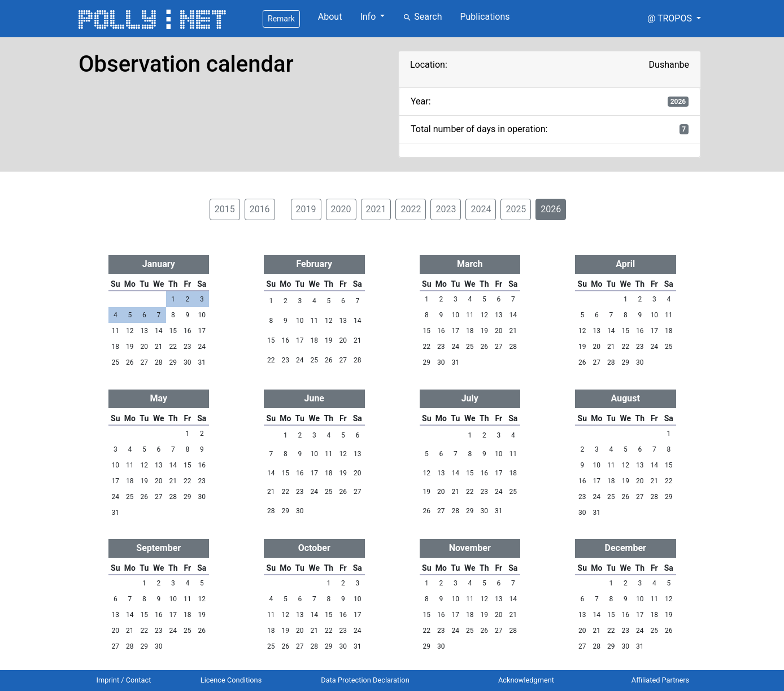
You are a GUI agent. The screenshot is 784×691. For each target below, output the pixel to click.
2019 (306, 209)
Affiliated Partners (660, 680)
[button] (674, 19)
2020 (341, 209)
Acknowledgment (526, 680)
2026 (551, 209)
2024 (481, 209)
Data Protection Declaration (365, 680)
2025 (516, 209)
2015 (225, 209)
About (330, 17)
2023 (446, 209)
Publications (485, 17)
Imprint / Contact (124, 680)
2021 (376, 209)
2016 (260, 209)
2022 (411, 209)
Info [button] (369, 17)
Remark (281, 19)
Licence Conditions (231, 680)
